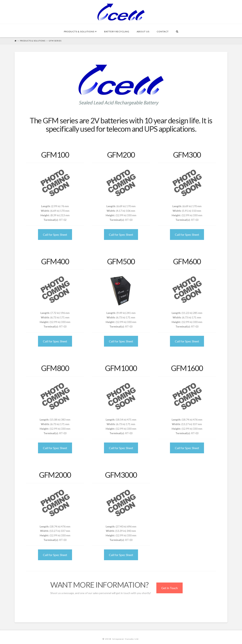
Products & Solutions (33, 41)
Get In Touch (169, 588)
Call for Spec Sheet (55, 234)
